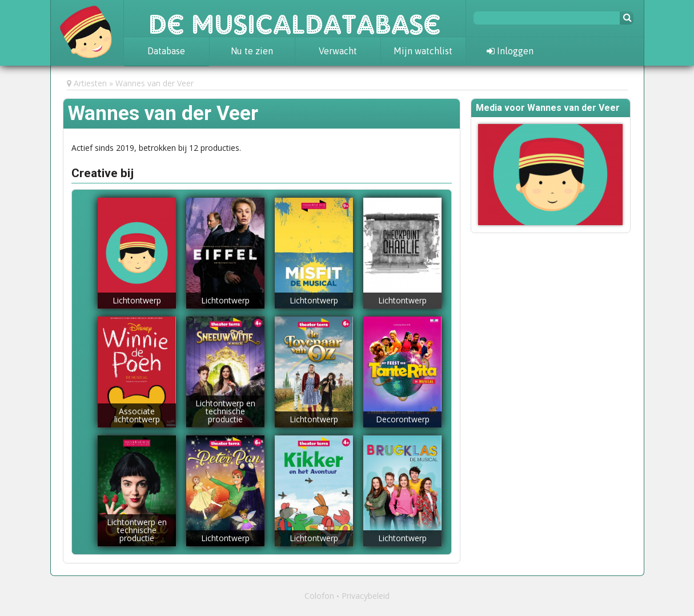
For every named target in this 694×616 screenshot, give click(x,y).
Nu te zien (252, 51)
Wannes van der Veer (155, 83)
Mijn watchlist (423, 51)
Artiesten (90, 83)
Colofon (319, 596)
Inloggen (510, 51)
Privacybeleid (366, 596)
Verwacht (338, 51)
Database (166, 51)
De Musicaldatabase (295, 18)
